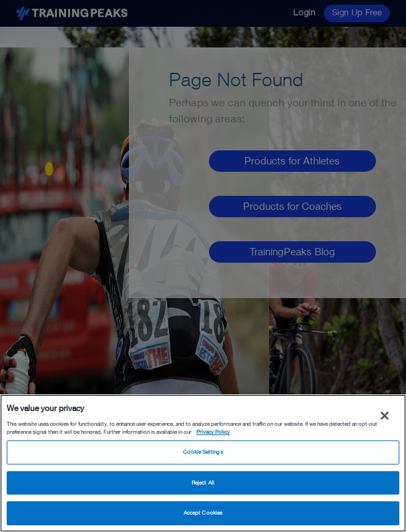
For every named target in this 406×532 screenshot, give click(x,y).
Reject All (203, 483)
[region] (203, 463)
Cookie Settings (203, 452)
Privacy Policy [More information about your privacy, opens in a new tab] (213, 432)
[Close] (385, 416)
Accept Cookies (203, 513)
